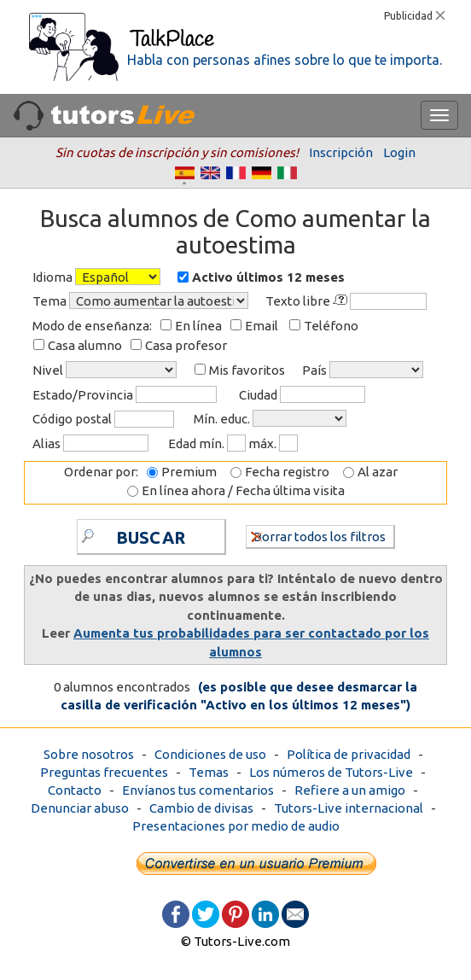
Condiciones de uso (210, 754)
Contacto (75, 790)
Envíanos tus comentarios (198, 790)
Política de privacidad (349, 754)
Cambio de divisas (201, 808)
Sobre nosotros (89, 754)
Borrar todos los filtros (319, 536)
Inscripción (341, 152)
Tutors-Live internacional (349, 808)
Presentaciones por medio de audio (236, 826)
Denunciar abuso (80, 808)
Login (399, 152)
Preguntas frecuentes (104, 772)
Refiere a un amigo (350, 790)
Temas (209, 772)
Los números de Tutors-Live (331, 772)
